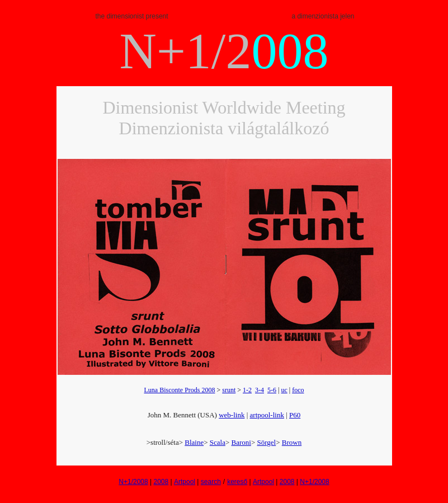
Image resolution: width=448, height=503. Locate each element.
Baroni (241, 442)
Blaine (194, 442)
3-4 (260, 390)
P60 (295, 415)
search (211, 482)
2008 (161, 482)
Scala (218, 442)
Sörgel (267, 442)
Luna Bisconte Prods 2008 (179, 390)
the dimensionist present (132, 16)
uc (284, 390)
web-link (232, 415)
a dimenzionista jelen (323, 16)
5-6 (272, 390)
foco (298, 390)
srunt (229, 390)
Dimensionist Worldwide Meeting (224, 107)
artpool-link (267, 415)
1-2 (247, 390)
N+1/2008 (133, 482)
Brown (292, 442)
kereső (237, 482)
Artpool (185, 482)
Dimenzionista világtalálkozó (224, 128)
